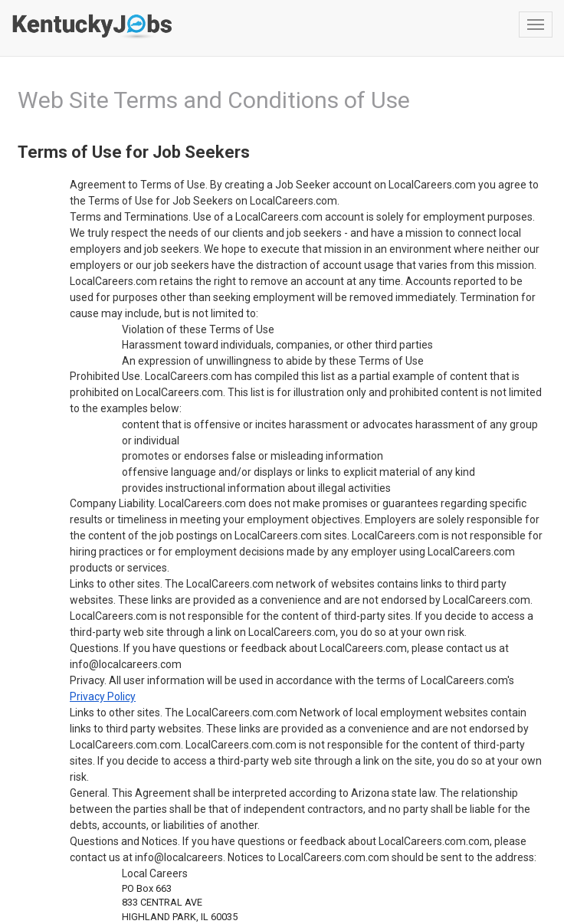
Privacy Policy (103, 696)
